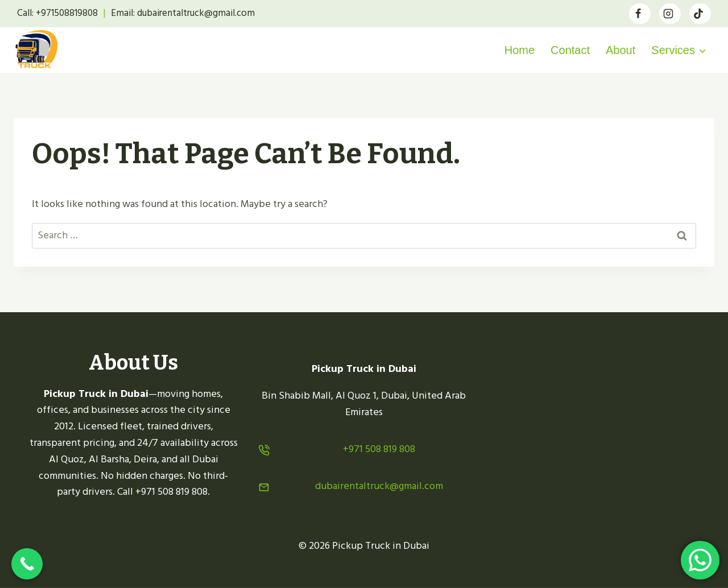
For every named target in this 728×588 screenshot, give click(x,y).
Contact (570, 50)
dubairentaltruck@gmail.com (379, 486)
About (621, 50)
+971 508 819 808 (379, 449)
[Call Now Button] (27, 564)
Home (520, 50)
